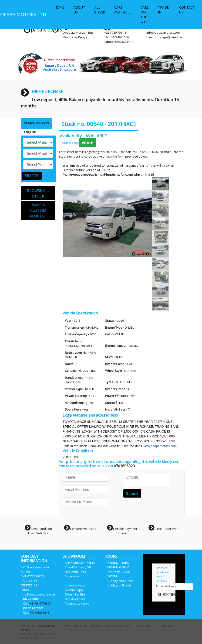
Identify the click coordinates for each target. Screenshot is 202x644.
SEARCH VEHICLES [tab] (36, 123)
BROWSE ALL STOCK (38, 193)
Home (66, 626)
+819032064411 (124, 42)
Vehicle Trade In (145, 626)
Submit (132, 493)
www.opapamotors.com (160, 446)
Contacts (67, 629)
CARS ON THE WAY (145, 15)
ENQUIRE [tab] (30, 132)
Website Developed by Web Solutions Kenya (38, 635)
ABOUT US (79, 10)
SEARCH (32, 176)
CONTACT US (187, 10)
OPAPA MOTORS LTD (23, 15)
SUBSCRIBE (168, 595)
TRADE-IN (164, 10)
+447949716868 (120, 37)
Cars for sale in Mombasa (88, 626)
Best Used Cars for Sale (118, 626)
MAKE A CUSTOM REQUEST (38, 210)
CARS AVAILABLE (123, 10)
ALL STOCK (100, 10)
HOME (59, 7)
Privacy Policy (166, 626)
